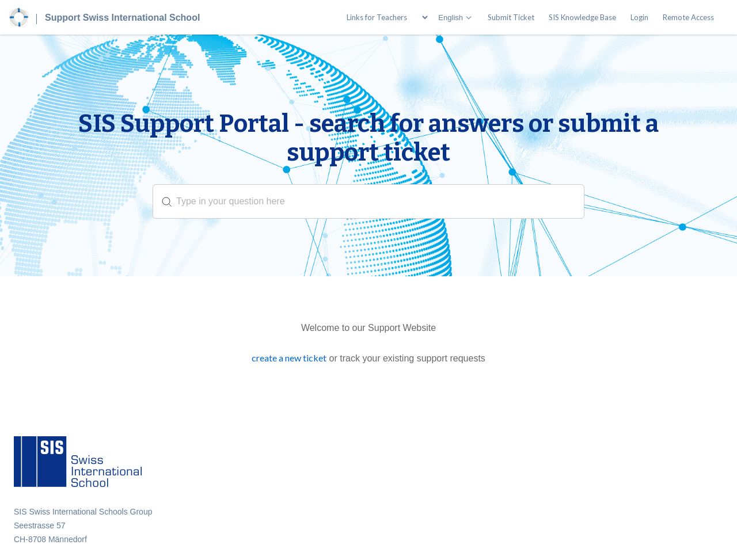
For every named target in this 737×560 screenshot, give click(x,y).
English (451, 18)
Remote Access (688, 17)
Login (639, 17)
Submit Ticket (511, 17)
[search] (368, 201)
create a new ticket (289, 358)
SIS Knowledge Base (582, 17)
